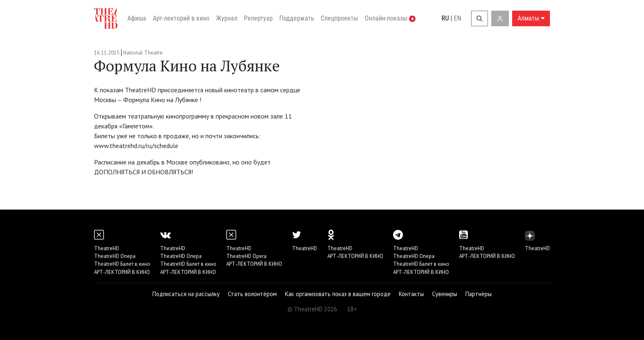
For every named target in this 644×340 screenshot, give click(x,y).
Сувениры (445, 294)
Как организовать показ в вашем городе (338, 294)
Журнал (227, 18)
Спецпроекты (339, 18)
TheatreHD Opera (246, 256)
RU (445, 18)
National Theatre (143, 53)
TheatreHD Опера (115, 256)
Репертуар (258, 18)
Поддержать (297, 18)
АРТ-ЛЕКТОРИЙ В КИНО (122, 272)
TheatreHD (107, 248)
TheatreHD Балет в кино (122, 264)
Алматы (531, 18)
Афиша (137, 18)
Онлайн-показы (390, 18)
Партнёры (478, 294)
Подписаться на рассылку (186, 294)
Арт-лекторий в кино (181, 18)
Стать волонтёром (252, 294)
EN (458, 18)
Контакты (411, 294)
